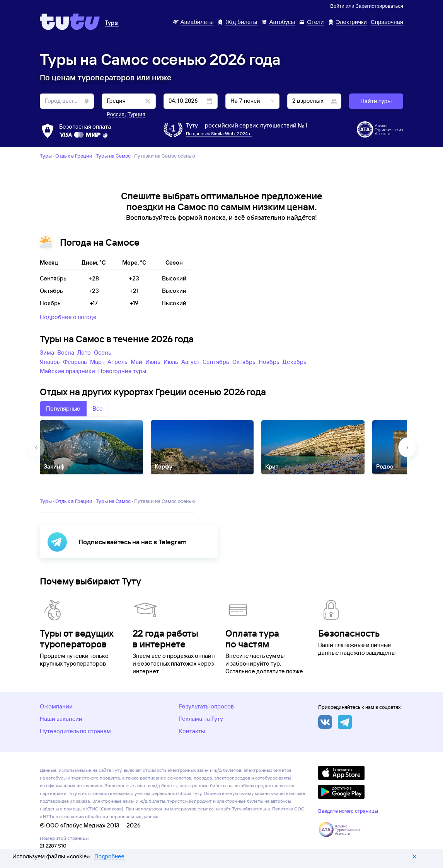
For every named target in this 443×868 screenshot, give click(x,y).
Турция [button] (136, 114)
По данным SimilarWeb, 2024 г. (219, 133)
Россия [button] (116, 114)
